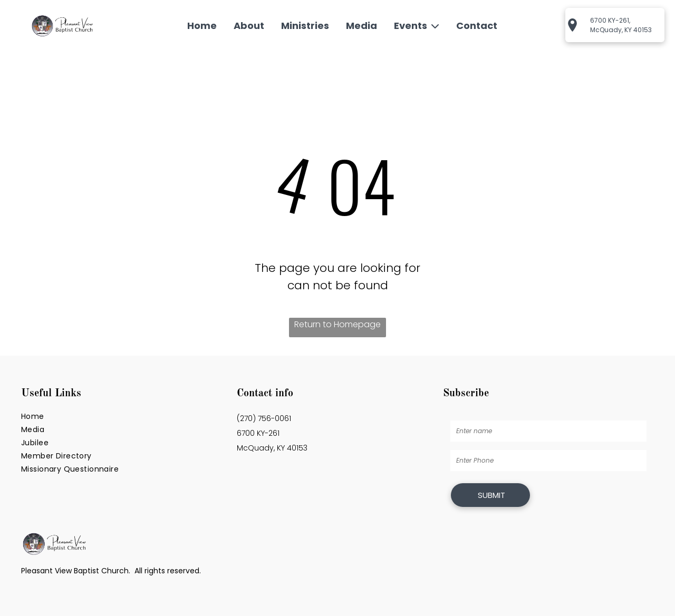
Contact (477, 26)
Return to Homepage (337, 324)
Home (202, 26)
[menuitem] (122, 417)
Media (361, 26)
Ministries (305, 26)
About (249, 26)
